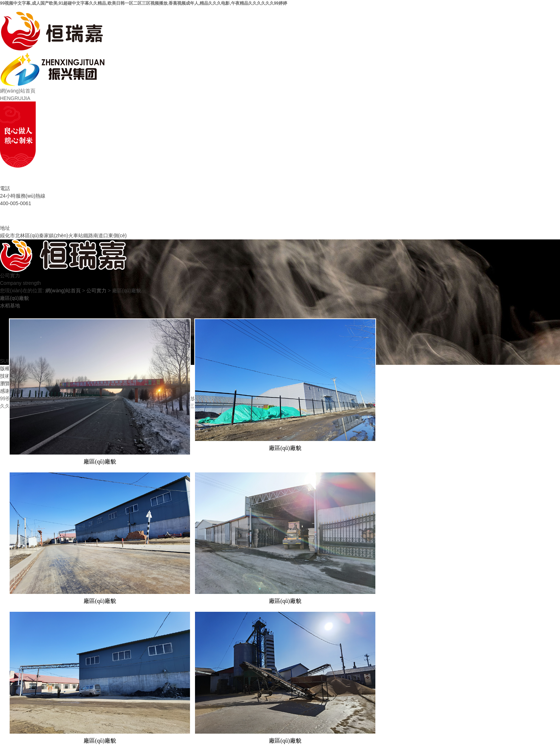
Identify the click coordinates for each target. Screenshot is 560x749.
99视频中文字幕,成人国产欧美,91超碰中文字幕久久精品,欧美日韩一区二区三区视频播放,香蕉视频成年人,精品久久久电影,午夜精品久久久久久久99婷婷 (144, 3)
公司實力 (96, 291)
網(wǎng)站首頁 (63, 291)
